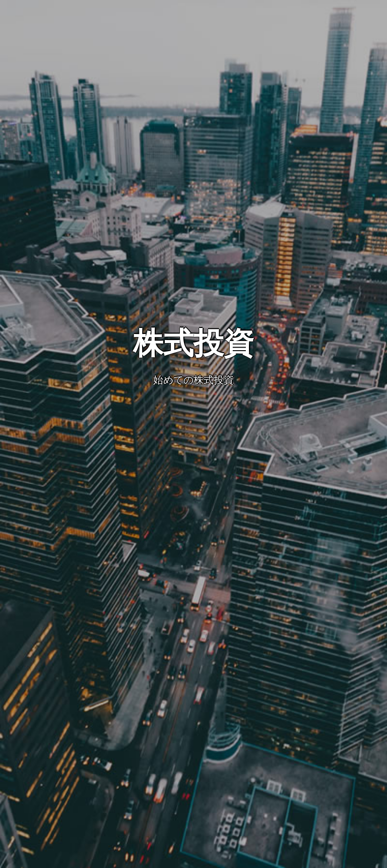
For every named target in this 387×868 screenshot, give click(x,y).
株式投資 (193, 343)
